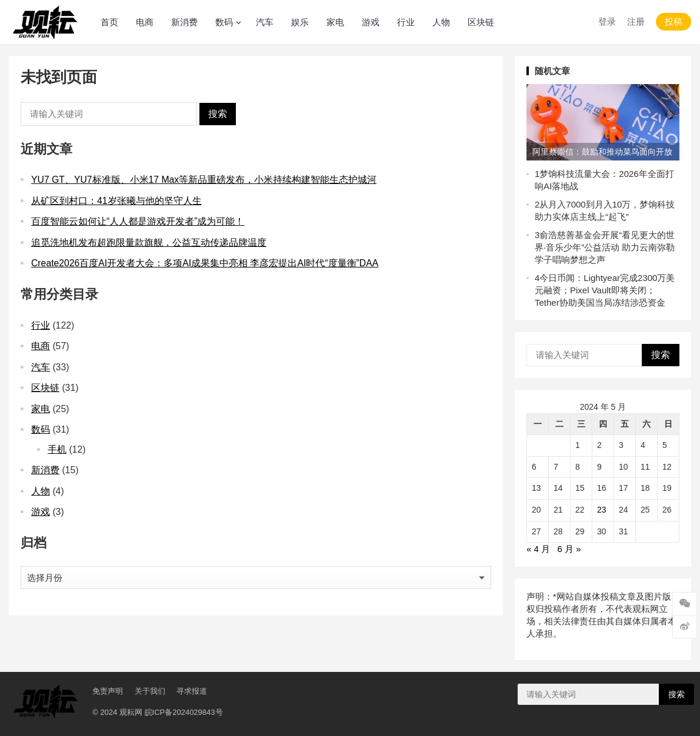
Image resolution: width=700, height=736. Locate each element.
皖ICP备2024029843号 (184, 712)
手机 (57, 449)
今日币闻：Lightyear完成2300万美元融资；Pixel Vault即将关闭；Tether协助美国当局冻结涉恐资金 (605, 290)
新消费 (184, 22)
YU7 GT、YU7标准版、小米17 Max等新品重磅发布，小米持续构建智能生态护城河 (204, 180)
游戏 (371, 22)
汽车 (265, 22)
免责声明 (108, 691)
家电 (335, 22)
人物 (441, 22)
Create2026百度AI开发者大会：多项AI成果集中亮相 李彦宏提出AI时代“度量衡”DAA (205, 263)
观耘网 (131, 712)
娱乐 (300, 22)
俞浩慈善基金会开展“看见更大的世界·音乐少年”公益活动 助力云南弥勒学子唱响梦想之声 (605, 247)
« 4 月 (538, 549)
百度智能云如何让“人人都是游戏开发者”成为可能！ (138, 221)
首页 (109, 22)
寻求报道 (192, 691)
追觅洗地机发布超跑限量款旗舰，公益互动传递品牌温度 (149, 242)
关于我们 (150, 691)
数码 (224, 22)
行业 (406, 22)
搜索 (218, 114)
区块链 (481, 22)
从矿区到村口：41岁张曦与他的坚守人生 (116, 201)
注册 (636, 21)
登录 (607, 21)
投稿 (674, 21)
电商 (145, 22)
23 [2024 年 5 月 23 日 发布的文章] (602, 510)
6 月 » (569, 549)
